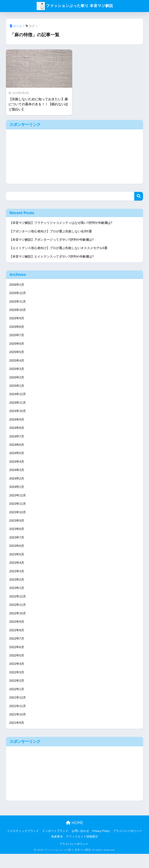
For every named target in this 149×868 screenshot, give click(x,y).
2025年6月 (17, 347)
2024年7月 (17, 442)
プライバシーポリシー (127, 845)
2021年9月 (17, 737)
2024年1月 (17, 494)
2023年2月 (17, 589)
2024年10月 (18, 416)
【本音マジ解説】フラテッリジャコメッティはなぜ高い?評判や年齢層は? (64, 223)
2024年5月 (17, 459)
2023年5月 (17, 564)
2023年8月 (17, 537)
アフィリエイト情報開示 (82, 851)
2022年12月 (18, 607)
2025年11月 (18, 303)
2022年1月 (17, 702)
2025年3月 (17, 373)
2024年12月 (18, 399)
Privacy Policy (101, 845)
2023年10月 (18, 520)
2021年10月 (18, 728)
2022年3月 (17, 685)
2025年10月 (18, 312)
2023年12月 (18, 503)
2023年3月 (17, 581)
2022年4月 (17, 676)
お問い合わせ (80, 845)
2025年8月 (17, 329)
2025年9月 (17, 321)
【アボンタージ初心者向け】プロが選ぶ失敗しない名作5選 (53, 232)
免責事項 (57, 851)
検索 (139, 196)
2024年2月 (17, 485)
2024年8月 (17, 433)
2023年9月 (17, 529)
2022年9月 (17, 633)
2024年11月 (18, 407)
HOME (75, 837)
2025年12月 (18, 295)
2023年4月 (17, 572)
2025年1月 (17, 390)
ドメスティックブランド (23, 845)
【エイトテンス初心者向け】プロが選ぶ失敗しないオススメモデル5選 (61, 249)
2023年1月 (17, 598)
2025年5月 (17, 355)
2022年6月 (17, 659)
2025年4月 (17, 364)
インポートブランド (55, 845)
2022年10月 (18, 624)
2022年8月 (17, 641)
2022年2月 (17, 693)
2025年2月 (17, 381)
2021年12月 (18, 711)
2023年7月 (17, 546)
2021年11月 (18, 719)
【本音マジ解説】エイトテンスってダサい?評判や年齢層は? (54, 258)
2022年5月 (17, 667)
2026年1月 (17, 286)
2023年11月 (18, 511)
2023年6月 (17, 555)
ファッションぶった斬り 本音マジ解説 (75, 6)
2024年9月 (17, 425)
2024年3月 (17, 477)
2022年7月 (17, 650)
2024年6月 (17, 451)
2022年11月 (18, 615)
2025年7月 (17, 338)
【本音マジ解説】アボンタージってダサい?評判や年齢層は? (54, 240)
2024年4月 (17, 468)
